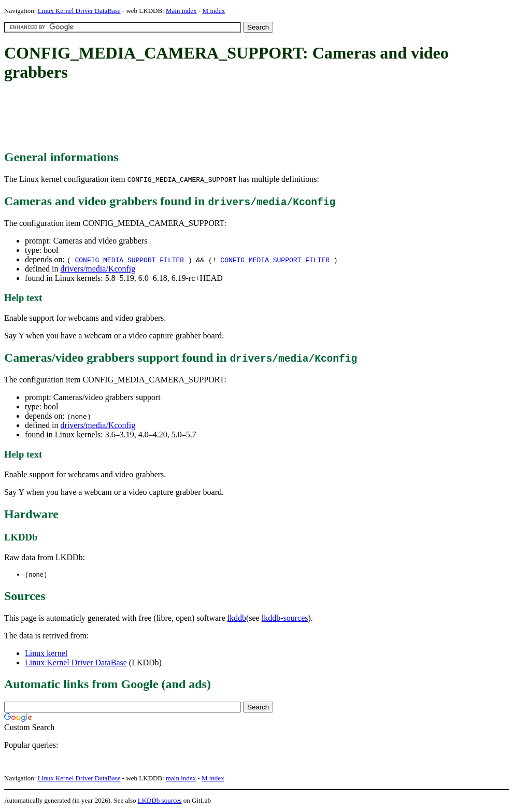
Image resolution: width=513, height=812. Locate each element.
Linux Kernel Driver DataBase (79, 11)
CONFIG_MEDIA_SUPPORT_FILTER (129, 260)
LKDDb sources (160, 801)
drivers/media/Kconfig (98, 269)
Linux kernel (46, 654)
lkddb (237, 618)
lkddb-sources (285, 618)
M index (213, 11)
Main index (181, 11)
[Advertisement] (193, 117)
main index (181, 779)
